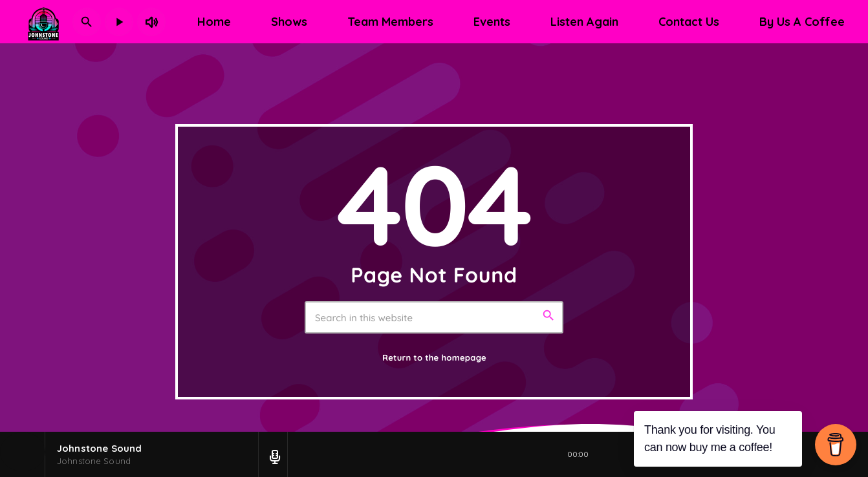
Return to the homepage (434, 358)
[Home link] (43, 22)
